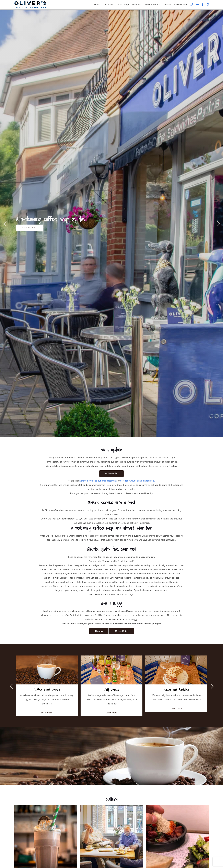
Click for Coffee (30, 228)
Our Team (108, 5)
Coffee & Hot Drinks (47, 690)
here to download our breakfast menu (98, 481)
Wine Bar (137, 5)
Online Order (181, 5)
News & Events (152, 5)
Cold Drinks (112, 690)
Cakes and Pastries (176, 690)
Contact (167, 5)
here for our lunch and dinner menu (138, 481)
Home (97, 5)
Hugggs (99, 631)
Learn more (47, 713)
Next (217, 223)
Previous (6, 223)
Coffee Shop (123, 5)
